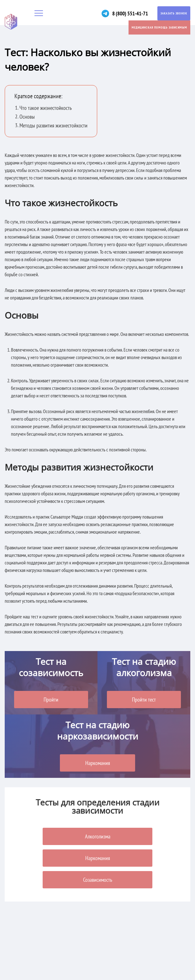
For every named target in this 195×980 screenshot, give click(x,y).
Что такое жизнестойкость (47, 108)
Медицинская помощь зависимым (159, 27)
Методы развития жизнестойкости (55, 125)
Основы (27, 117)
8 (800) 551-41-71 (128, 13)
